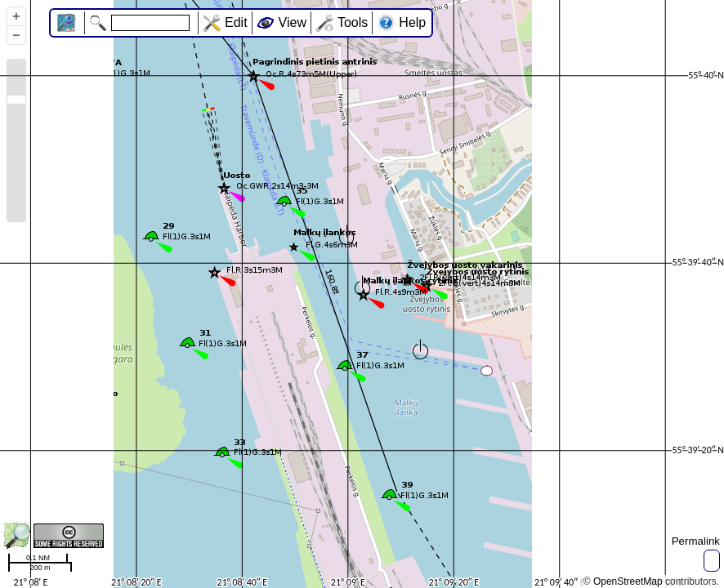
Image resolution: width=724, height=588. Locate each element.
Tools (353, 22)
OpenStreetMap (628, 581)
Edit (236, 22)
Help (412, 22)
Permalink (696, 541)
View (293, 22)
